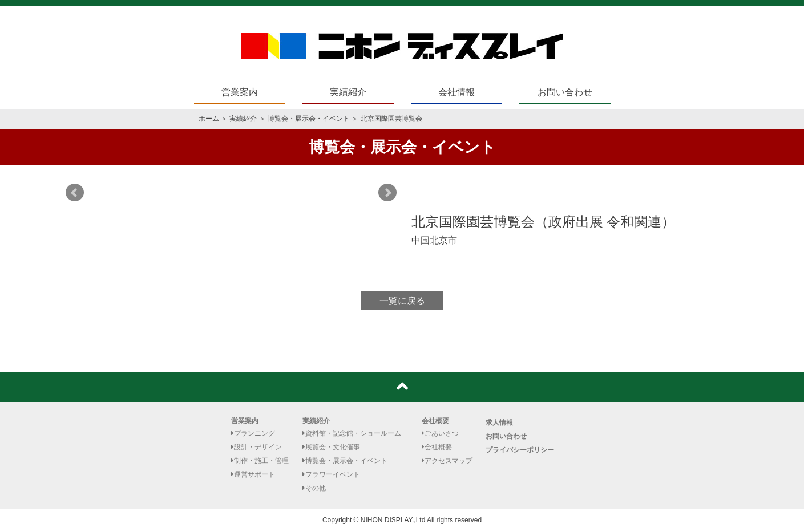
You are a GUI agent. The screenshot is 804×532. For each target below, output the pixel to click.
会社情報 (456, 92)
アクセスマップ (447, 461)
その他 (314, 488)
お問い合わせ (565, 92)
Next (387, 193)
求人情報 (499, 423)
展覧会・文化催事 (331, 447)
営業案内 (240, 92)
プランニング (253, 433)
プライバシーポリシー (520, 450)
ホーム (209, 119)
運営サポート (253, 474)
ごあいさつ (440, 433)
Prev (75, 193)
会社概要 (435, 421)
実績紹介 (348, 92)
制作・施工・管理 (260, 461)
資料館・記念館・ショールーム (352, 433)
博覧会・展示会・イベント (309, 119)
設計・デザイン (256, 447)
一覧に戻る (402, 301)
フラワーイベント (331, 474)
